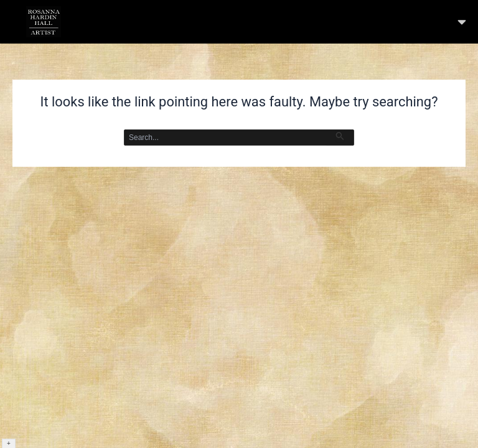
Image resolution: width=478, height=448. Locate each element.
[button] (462, 22)
